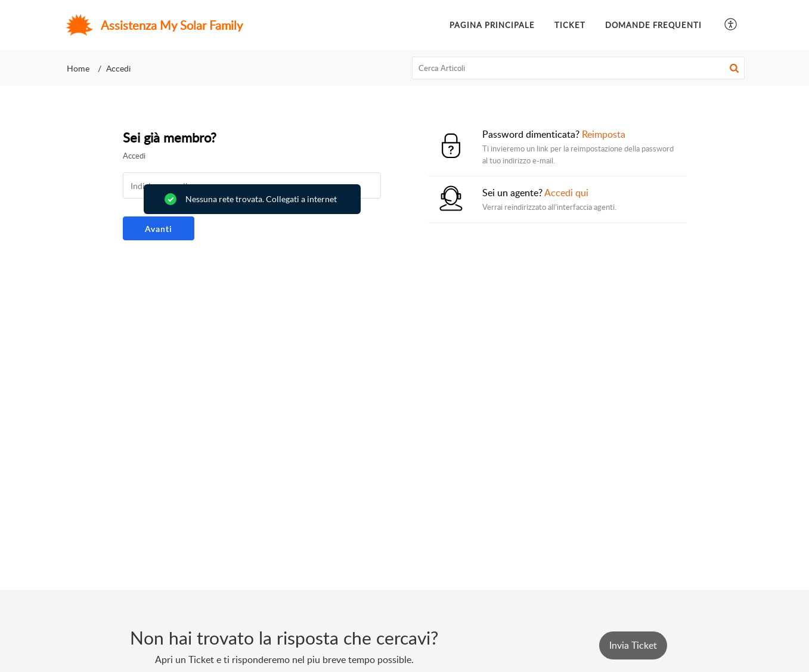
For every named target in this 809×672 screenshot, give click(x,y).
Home (78, 68)
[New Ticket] (633, 645)
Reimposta (604, 134)
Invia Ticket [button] (633, 645)
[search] (578, 68)
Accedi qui (566, 193)
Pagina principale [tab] (492, 25)
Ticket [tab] (570, 25)
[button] (731, 25)
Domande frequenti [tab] (653, 25)
